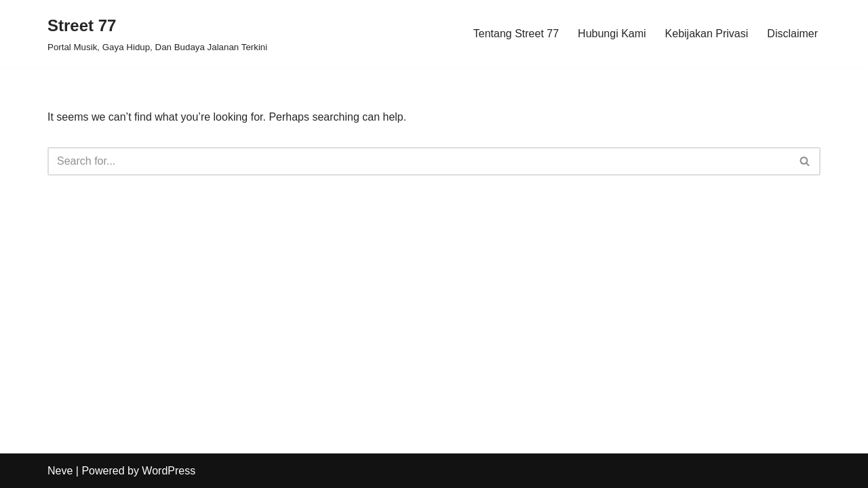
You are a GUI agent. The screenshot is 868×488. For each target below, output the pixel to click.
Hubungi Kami (612, 34)
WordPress (169, 471)
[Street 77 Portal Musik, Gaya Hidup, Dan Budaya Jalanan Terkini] (157, 34)
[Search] (419, 161)
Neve (60, 471)
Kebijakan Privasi (707, 34)
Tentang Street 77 (516, 34)
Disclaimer (792, 34)
